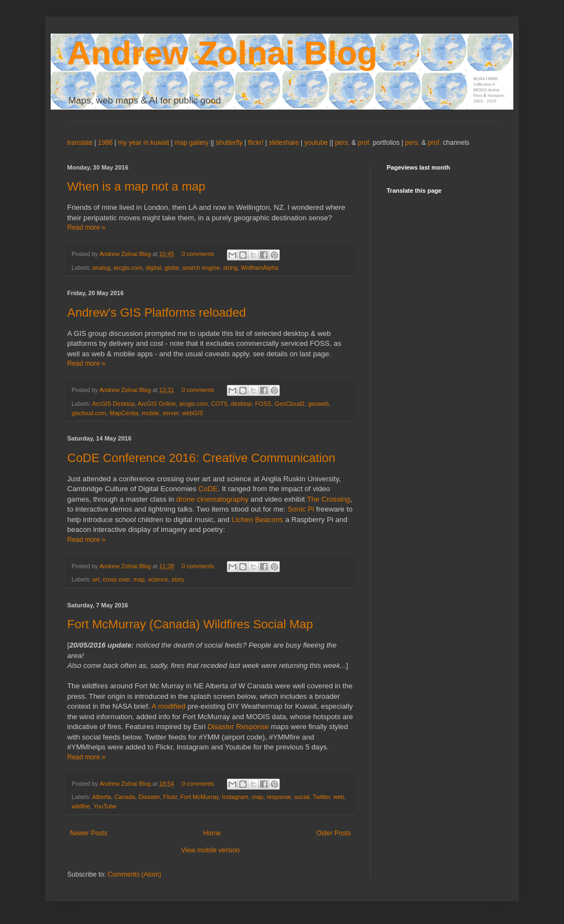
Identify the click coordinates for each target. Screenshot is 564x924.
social (302, 797)
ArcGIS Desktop (113, 404)
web (339, 797)
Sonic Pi (302, 509)
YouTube (105, 806)
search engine (201, 268)
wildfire (81, 806)
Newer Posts (89, 833)
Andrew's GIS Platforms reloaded (157, 312)
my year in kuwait (143, 143)
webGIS (192, 413)
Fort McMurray (200, 797)
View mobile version (211, 850)
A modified (169, 706)
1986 (106, 143)
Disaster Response (238, 727)
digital (153, 268)
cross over (116, 579)
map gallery (192, 143)
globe (172, 268)
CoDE (208, 489)
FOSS (263, 404)
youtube (316, 143)
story (178, 579)
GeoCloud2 (290, 404)
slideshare (284, 143)
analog (101, 268)
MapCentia (124, 413)
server (170, 413)
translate (80, 143)
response (279, 797)
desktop (241, 404)
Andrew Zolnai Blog (222, 53)
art (96, 579)
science (158, 579)
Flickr (170, 797)
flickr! (256, 143)
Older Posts (333, 833)
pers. (343, 143)
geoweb (318, 404)
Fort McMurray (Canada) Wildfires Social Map (190, 624)
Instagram (235, 797)
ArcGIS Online (157, 404)
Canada (124, 797)
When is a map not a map (136, 186)
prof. (365, 143)
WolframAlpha (259, 268)
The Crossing (328, 499)
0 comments (198, 254)
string (230, 268)
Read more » (86, 227)
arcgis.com (128, 268)
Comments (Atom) (134, 874)
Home (212, 833)
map (139, 579)
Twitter (321, 797)
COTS (219, 404)
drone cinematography (212, 499)
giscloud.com (89, 413)
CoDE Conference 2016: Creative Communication (201, 458)
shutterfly (229, 143)
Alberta (101, 797)
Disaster (149, 797)
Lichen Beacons (257, 520)
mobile (150, 413)
